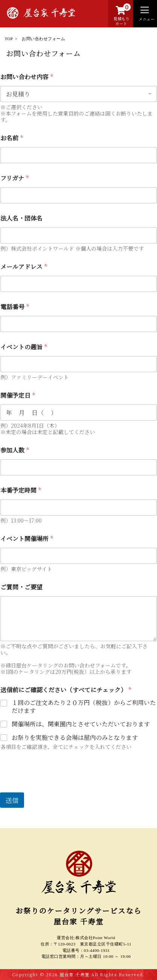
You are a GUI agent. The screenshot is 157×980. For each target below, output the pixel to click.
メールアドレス (24, 267)
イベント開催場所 (27, 539)
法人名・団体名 (21, 218)
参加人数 (15, 450)
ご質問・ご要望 (21, 587)
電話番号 (15, 307)
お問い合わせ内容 (27, 77)
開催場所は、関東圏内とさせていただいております (81, 724)
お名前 (12, 138)
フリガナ (14, 178)
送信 (12, 800)
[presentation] (57, 788)
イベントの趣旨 (24, 347)
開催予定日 (18, 395)
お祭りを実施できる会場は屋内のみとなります (75, 738)
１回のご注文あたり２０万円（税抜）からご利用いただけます (84, 707)
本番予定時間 (21, 490)
